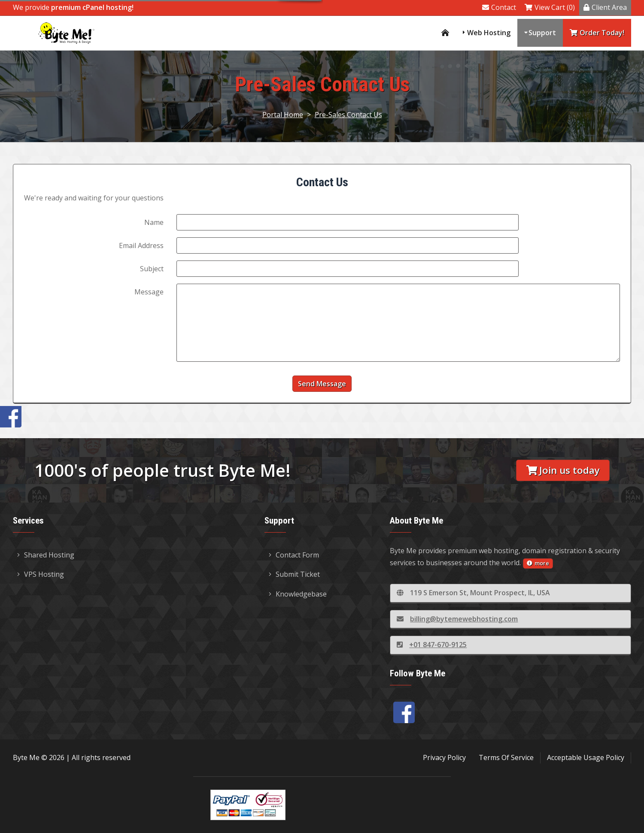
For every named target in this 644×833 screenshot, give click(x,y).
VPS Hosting (41, 574)
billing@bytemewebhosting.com (457, 619)
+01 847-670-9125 (432, 645)
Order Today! (597, 33)
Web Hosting (489, 33)
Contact (499, 7)
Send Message (322, 384)
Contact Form (294, 555)
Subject (152, 269)
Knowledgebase (298, 594)
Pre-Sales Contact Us (348, 115)
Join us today (563, 470)
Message (149, 292)
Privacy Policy (444, 757)
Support (542, 33)
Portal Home (283, 115)
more (538, 563)
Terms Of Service (506, 757)
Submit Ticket (294, 574)
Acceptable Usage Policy (586, 757)
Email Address (141, 245)
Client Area (605, 7)
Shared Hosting (46, 555)
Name (154, 222)
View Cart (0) (550, 7)
